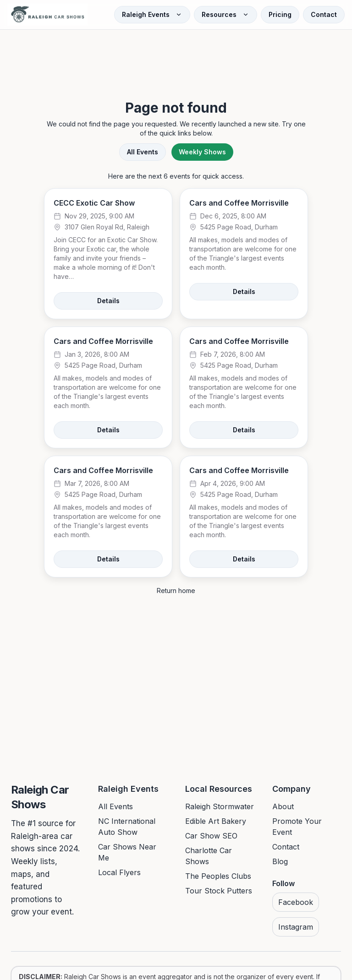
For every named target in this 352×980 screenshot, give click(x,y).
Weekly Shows (202, 152)
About (283, 806)
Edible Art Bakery (216, 821)
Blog (280, 861)
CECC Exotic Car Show (94, 203)
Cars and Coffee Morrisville (239, 203)
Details (108, 301)
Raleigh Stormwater (220, 806)
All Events (143, 152)
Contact (324, 14)
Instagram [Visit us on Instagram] (296, 927)
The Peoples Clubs (218, 876)
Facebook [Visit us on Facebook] (296, 902)
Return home (176, 591)
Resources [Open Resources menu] (225, 14)
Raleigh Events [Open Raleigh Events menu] (152, 14)
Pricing (280, 14)
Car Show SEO (211, 836)
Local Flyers (119, 872)
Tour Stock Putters (219, 891)
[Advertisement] (176, 56)
